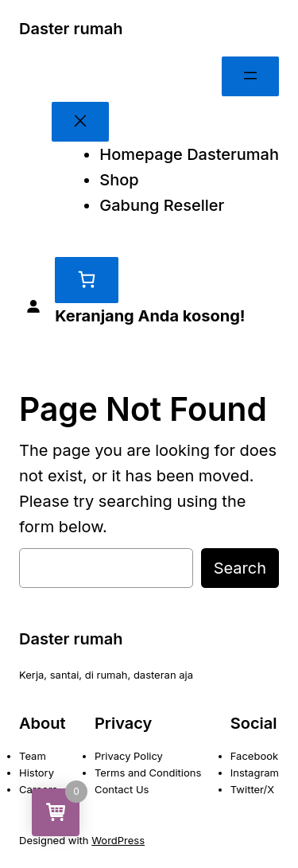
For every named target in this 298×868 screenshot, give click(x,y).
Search (240, 568)
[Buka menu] (250, 76)
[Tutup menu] (80, 122)
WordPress (118, 840)
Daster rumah (71, 29)
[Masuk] (33, 307)
